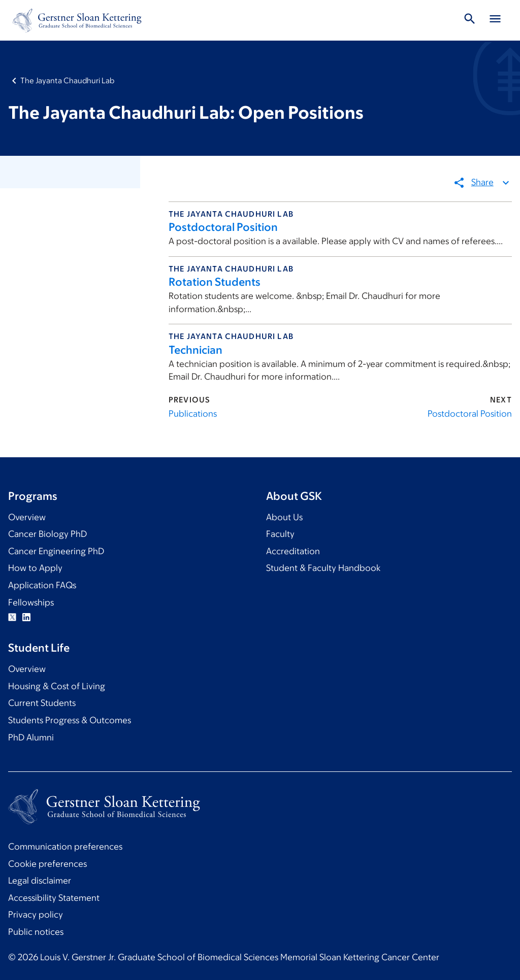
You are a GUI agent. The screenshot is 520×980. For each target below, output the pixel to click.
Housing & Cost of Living (57, 686)
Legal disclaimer (40, 881)
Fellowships (31, 602)
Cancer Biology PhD (47, 534)
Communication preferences (65, 847)
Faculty (280, 534)
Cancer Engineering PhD (56, 551)
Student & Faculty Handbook (323, 568)
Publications (193, 414)
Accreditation (293, 551)
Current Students (42, 703)
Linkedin (26, 617)
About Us (284, 517)
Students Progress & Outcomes (70, 720)
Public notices (36, 932)
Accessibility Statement (54, 898)
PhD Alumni (31, 737)
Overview (27, 517)
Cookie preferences (47, 864)
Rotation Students (215, 282)
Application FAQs (42, 585)
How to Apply (35, 568)
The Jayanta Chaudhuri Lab (67, 80)
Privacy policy (36, 915)
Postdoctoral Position (223, 227)
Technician (196, 350)
